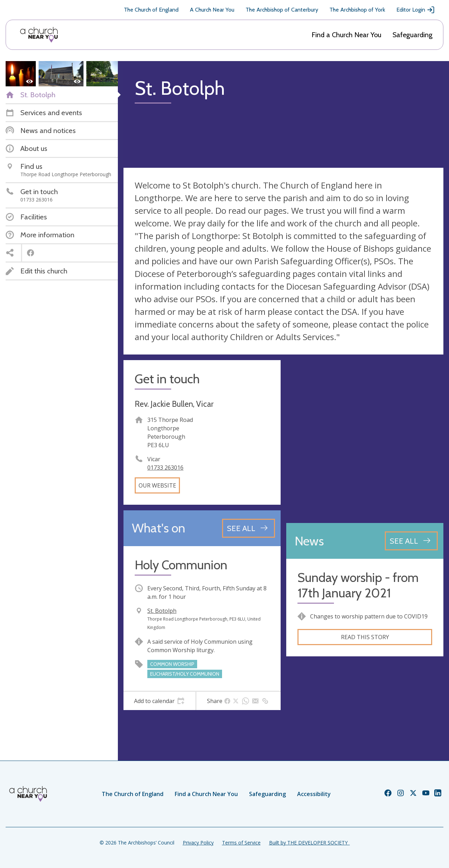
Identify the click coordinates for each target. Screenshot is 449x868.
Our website (157, 485)
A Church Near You (212, 10)
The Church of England (151, 10)
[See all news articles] (411, 541)
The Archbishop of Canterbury (282, 10)
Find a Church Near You (346, 35)
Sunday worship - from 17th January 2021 (358, 585)
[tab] (159, 701)
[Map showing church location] (365, 439)
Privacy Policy (198, 843)
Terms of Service (241, 843)
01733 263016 (165, 468)
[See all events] (249, 528)
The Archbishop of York (357, 10)
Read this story (365, 637)
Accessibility (314, 794)
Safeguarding (413, 35)
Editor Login (416, 10)
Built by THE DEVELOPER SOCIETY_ (309, 843)
